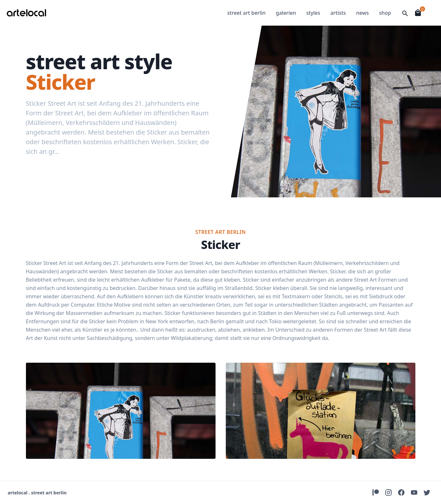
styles (313, 13)
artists (338, 13)
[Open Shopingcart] (418, 13)
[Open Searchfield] (405, 13)
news (363, 13)
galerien (286, 13)
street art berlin (247, 13)
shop (385, 13)
